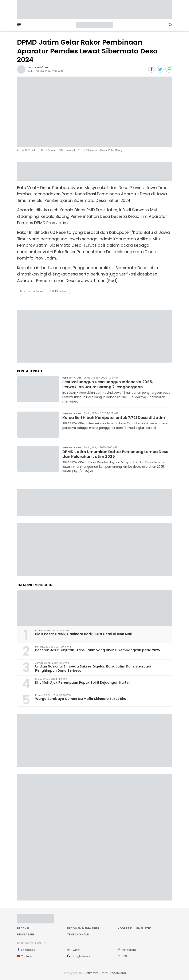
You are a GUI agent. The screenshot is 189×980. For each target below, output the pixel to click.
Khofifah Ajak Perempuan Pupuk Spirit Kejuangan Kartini (83, 683)
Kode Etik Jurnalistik (134, 928)
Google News (79, 956)
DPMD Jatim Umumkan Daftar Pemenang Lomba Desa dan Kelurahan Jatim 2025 (115, 454)
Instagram (127, 950)
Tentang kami (78, 934)
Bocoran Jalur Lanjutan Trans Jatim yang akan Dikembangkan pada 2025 (98, 650)
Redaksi (23, 928)
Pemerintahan (72, 378)
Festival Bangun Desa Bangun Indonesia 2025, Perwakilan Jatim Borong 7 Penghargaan (108, 384)
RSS (122, 956)
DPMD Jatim (58, 291)
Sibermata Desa (31, 291)
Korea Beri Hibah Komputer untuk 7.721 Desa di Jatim (114, 418)
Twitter (74, 950)
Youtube (25, 956)
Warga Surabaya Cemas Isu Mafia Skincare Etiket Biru (81, 699)
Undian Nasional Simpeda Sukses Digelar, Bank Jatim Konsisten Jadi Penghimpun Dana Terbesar (93, 668)
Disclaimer (26, 934)
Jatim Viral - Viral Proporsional (106, 973)
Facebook (26, 950)
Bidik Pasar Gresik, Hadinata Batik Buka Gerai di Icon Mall (83, 634)
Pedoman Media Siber (83, 928)
